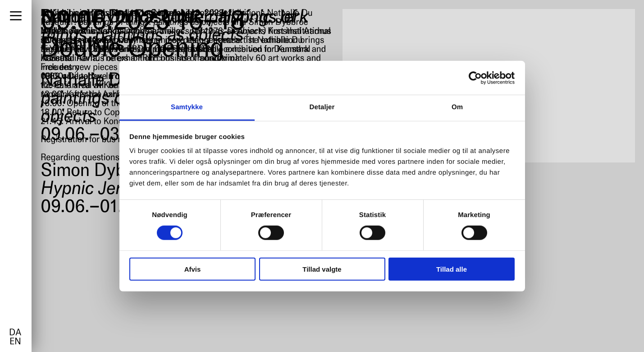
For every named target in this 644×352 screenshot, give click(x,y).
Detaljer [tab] (322, 107)
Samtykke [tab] (187, 107)
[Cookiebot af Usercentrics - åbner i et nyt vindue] (475, 78)
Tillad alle (452, 269)
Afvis (193, 269)
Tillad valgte (322, 269)
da (15, 333)
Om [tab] (457, 107)
